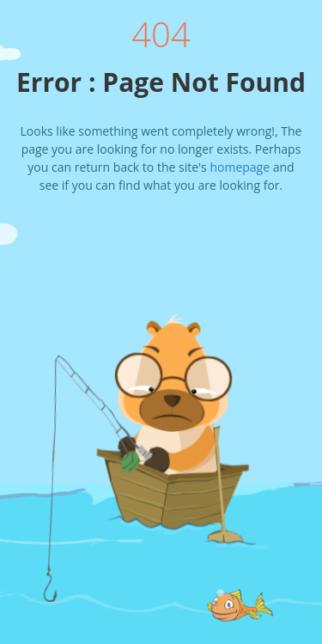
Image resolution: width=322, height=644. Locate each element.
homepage (240, 167)
